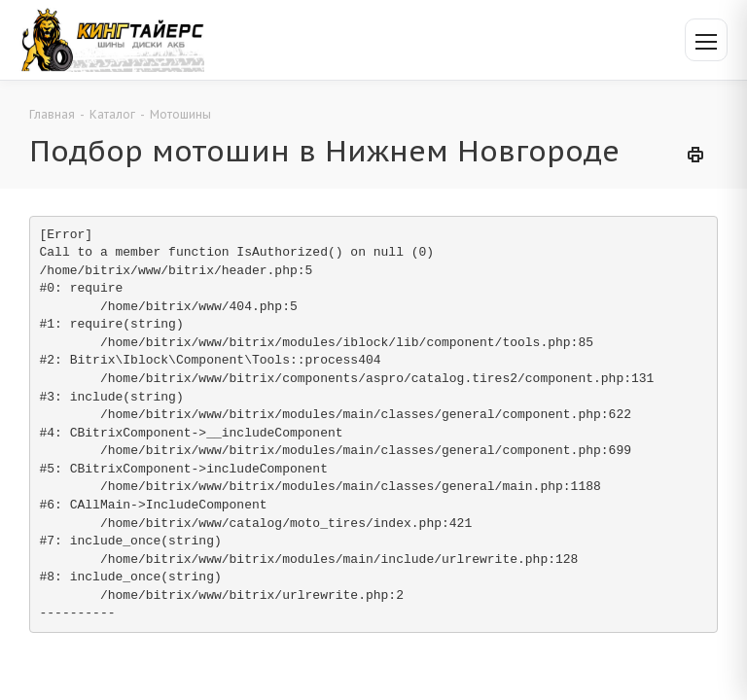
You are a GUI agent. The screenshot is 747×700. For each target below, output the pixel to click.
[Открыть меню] (706, 40)
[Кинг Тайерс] (112, 39)
